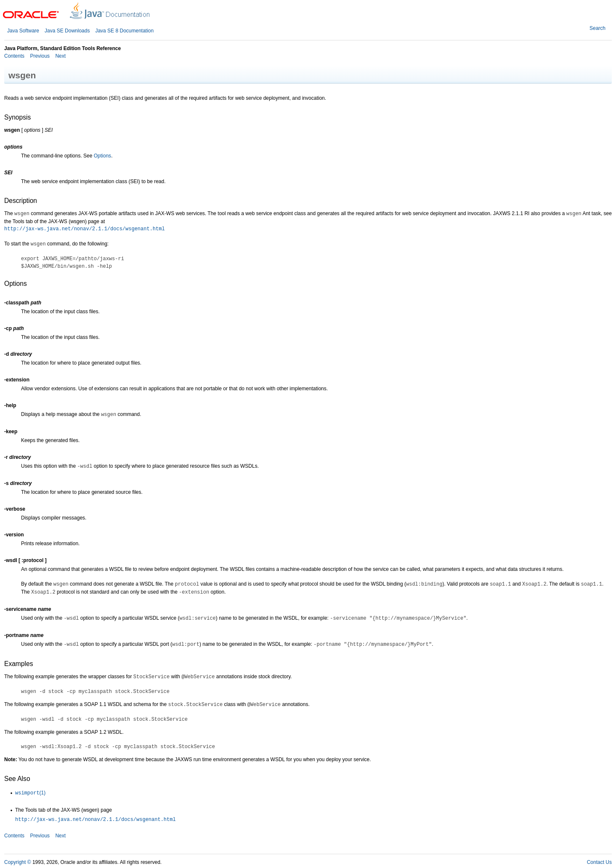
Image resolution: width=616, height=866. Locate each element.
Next (60, 56)
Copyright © (18, 862)
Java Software (23, 31)
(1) (30, 793)
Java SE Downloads (67, 31)
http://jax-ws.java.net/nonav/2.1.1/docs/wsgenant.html (85, 229)
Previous (39, 56)
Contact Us (599, 862)
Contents (14, 56)
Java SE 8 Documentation (124, 31)
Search (597, 28)
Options (102, 156)
